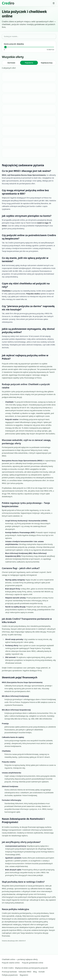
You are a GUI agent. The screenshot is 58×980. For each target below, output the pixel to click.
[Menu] (54, 3)
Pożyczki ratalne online (11, 963)
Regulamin (24, 975)
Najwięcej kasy (47, 63)
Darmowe (11, 63)
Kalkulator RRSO (25, 972)
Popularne (29, 63)
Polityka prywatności (10, 975)
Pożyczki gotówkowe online (33, 963)
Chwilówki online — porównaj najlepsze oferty (20, 959)
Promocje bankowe (9, 972)
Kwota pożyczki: (14, 44)
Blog (35, 972)
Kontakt (42, 972)
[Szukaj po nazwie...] (29, 36)
